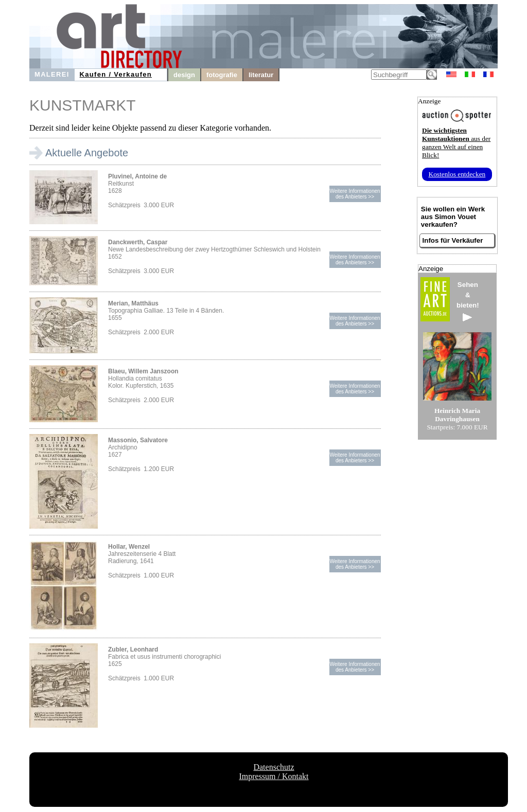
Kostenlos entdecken (457, 174)
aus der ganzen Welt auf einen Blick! (456, 143)
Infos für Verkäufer (453, 240)
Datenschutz (274, 767)
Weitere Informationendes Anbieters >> (355, 194)
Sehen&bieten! (468, 301)
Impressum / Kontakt (274, 776)
